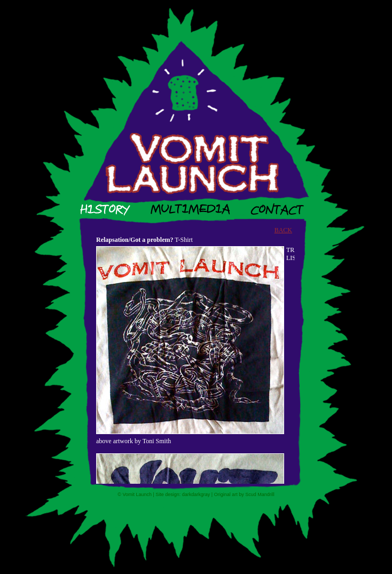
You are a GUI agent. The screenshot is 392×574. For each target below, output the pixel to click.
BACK (283, 230)
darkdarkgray (196, 494)
